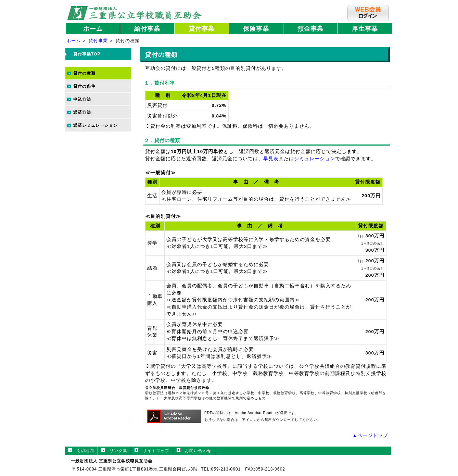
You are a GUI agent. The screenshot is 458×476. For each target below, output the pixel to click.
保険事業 (256, 29)
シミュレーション (315, 159)
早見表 (271, 159)
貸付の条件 (84, 86)
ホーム (93, 29)
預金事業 (310, 29)
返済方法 (82, 112)
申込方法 (82, 99)
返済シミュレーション (96, 125)
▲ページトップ (370, 435)
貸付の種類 (84, 73)
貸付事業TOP (87, 54)
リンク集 (114, 451)
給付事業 (147, 29)
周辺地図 (81, 451)
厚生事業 (365, 29)
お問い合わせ (194, 451)
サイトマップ (152, 451)
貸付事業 (202, 29)
